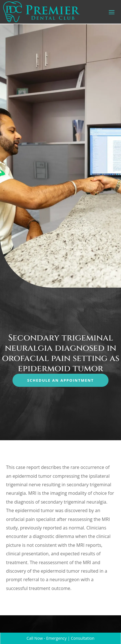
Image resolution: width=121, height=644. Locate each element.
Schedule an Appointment (61, 380)
